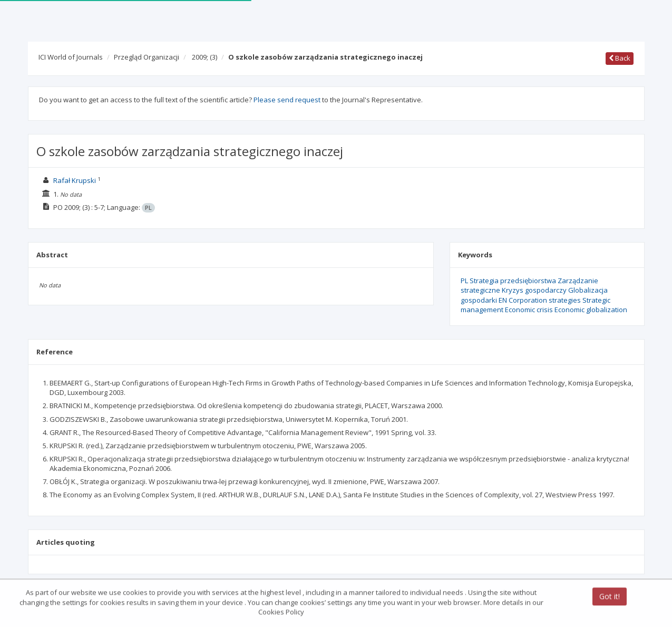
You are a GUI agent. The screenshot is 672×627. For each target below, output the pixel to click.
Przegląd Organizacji (147, 57)
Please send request (287, 100)
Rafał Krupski (75, 180)
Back (620, 58)
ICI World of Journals (71, 57)
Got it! (610, 597)
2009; (204, 57)
